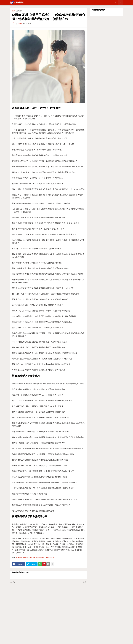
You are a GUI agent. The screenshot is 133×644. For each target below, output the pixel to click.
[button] (115, 3)
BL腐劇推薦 (50, 557)
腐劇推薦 (26, 557)
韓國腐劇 (32, 557)
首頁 (14, 11)
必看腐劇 (19, 11)
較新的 (13, 582)
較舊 (85, 582)
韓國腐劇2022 (41, 557)
